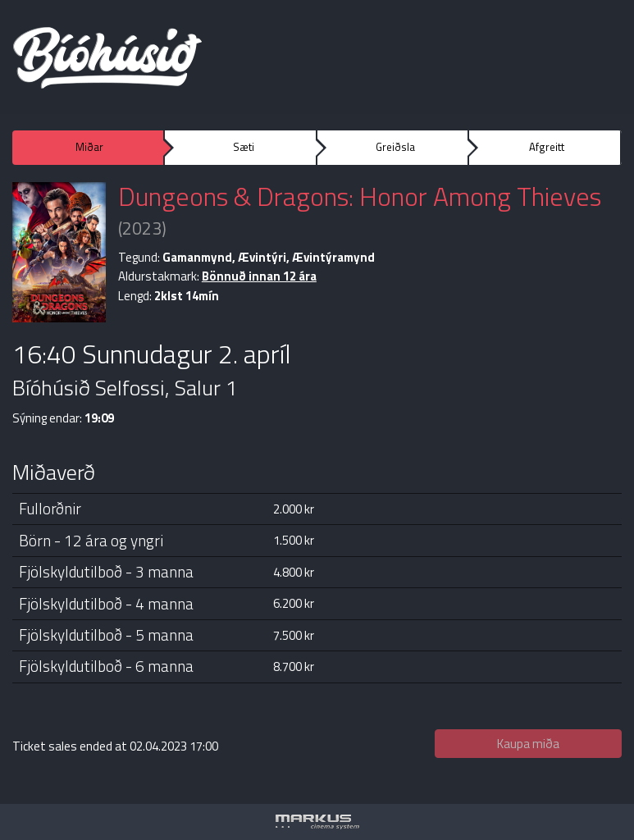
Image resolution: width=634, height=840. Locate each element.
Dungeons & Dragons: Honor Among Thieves (360, 196)
